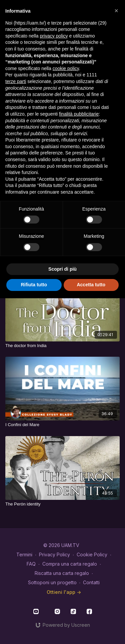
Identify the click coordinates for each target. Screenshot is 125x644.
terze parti (16, 81)
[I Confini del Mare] (62, 425)
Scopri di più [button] (62, 269)
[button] (116, 11)
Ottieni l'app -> (64, 592)
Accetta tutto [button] (91, 285)
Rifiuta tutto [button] (34, 285)
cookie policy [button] (66, 68)
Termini (24, 554)
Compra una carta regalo (70, 564)
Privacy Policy (54, 554)
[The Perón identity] (62, 504)
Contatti (91, 582)
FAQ (31, 564)
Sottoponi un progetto (52, 582)
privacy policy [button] (54, 36)
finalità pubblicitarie (79, 114)
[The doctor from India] (62, 346)
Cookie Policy (92, 554)
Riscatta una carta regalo (62, 573)
